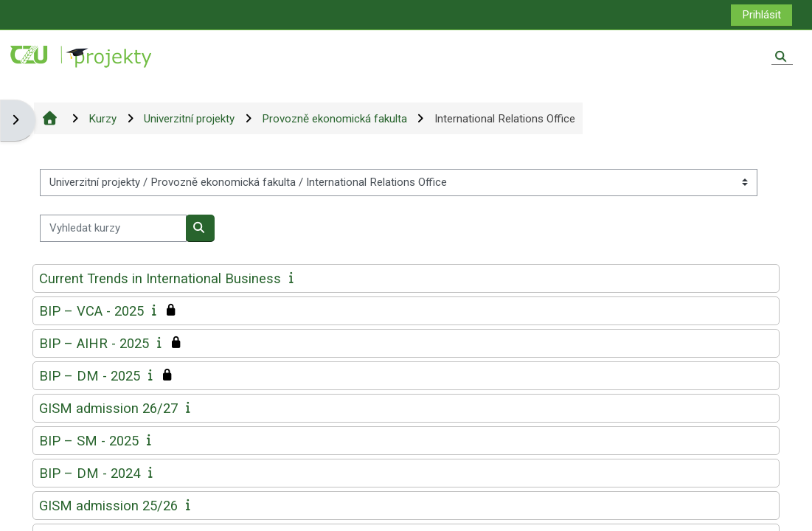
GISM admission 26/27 (108, 408)
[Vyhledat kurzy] (113, 228)
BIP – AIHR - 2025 (94, 343)
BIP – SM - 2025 (89, 441)
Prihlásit (761, 15)
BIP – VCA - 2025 (91, 311)
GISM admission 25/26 (108, 506)
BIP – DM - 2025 (90, 376)
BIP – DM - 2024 (90, 473)
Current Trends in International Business (160, 278)
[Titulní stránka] (82, 56)
